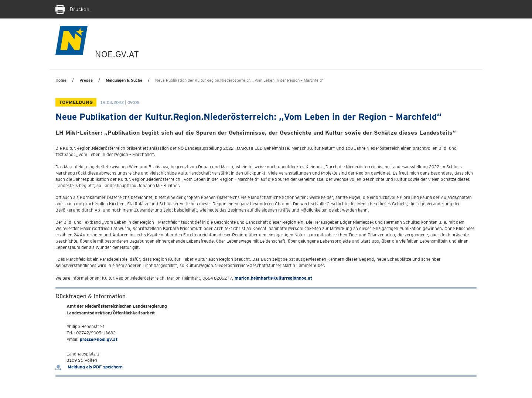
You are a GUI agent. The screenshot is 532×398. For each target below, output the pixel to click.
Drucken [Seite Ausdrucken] (72, 9)
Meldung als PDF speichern (89, 367)
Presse (86, 80)
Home (61, 80)
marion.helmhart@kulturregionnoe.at (273, 278)
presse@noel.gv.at (99, 339)
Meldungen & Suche (124, 80)
